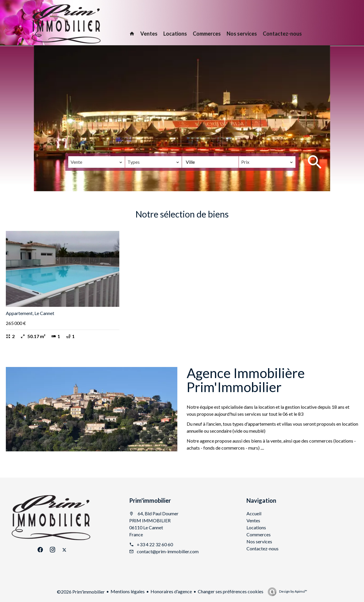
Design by (293, 591)
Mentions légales (128, 591)
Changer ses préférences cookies (231, 591)
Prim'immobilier (150, 500)
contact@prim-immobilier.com (168, 551)
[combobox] (97, 162)
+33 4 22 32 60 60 (155, 544)
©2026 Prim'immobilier (81, 592)
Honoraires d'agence (171, 591)
